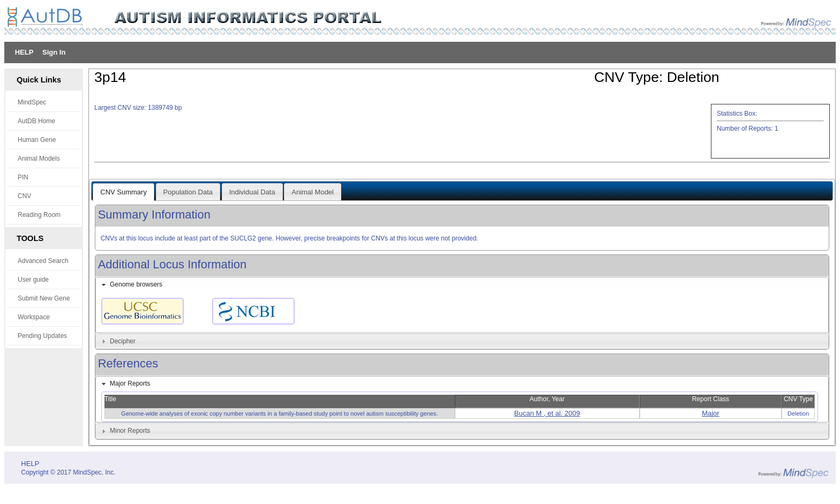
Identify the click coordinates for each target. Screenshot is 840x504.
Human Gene (37, 140)
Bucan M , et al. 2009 (547, 413)
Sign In (54, 52)
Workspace (34, 317)
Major (711, 413)
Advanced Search (43, 261)
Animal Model (313, 192)
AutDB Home (36, 121)
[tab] (462, 285)
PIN (23, 177)
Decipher (123, 341)
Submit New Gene (44, 298)
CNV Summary (123, 192)
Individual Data (252, 192)
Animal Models (39, 159)
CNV (24, 196)
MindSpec (32, 102)
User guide (33, 280)
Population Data (188, 192)
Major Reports (130, 383)
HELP (24, 52)
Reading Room (39, 215)
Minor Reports (130, 431)
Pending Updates (42, 336)
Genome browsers (136, 284)
